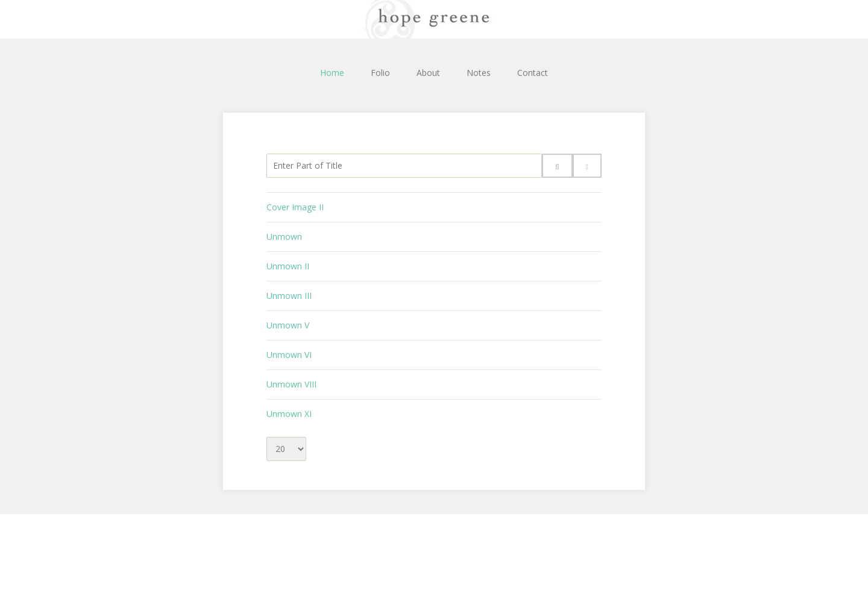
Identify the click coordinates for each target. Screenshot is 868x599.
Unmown (284, 237)
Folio (380, 73)
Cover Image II (295, 207)
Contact (533, 73)
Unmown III (289, 296)
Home (332, 73)
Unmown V (288, 325)
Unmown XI (289, 414)
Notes (479, 73)
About (428, 73)
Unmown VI (289, 355)
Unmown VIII (291, 384)
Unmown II (288, 266)
